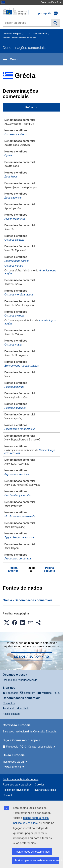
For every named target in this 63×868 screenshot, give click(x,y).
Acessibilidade (11, 714)
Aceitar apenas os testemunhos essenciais (37, 860)
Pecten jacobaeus (15, 408)
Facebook (10, 747)
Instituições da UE (13, 762)
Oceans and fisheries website (20, 680)
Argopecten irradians (17, 474)
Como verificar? (51, 2)
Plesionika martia (15, 219)
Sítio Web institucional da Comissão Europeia (30, 732)
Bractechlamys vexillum (18, 495)
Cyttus (8, 155)
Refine (30, 107)
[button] (7, 623)
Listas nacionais (39, 34)
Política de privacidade (16, 709)
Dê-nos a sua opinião (31, 657)
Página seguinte (50, 569)
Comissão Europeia (12, 34)
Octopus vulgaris (14, 240)
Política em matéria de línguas (21, 779)
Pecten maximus (14, 387)
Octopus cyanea (14, 316)
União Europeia (12, 767)
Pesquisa (55, 23)
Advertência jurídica (44, 790)
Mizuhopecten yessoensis (20, 516)
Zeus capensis (13, 198)
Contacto (8, 795)
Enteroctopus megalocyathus (22, 366)
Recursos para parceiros (17, 785)
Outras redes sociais (40, 747)
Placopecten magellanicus (20, 429)
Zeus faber (11, 177)
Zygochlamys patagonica (19, 537)
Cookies (40, 785)
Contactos (9, 703)
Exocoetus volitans (16, 134)
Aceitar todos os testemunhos (32, 852)
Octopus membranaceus (19, 295)
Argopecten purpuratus (18, 559)
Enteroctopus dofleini (17, 261)
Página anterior (13, 569)
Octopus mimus (14, 266)
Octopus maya (13, 345)
